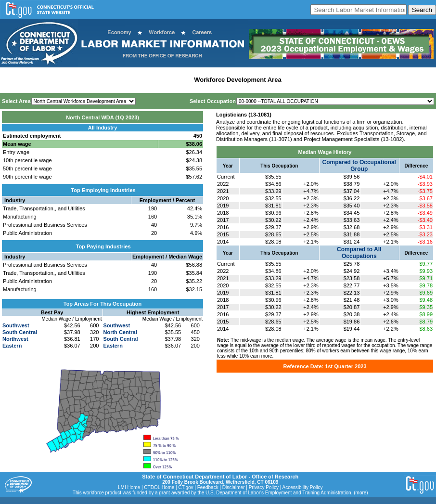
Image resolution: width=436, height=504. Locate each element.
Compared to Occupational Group (359, 166)
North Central (120, 332)
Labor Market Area (162, 80)
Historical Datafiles (313, 80)
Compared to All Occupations (359, 253)
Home (11, 80)
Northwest (15, 339)
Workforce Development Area (237, 80)
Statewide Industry (105, 80)
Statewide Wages (50, 80)
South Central (20, 332)
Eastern (12, 346)
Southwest (16, 325)
